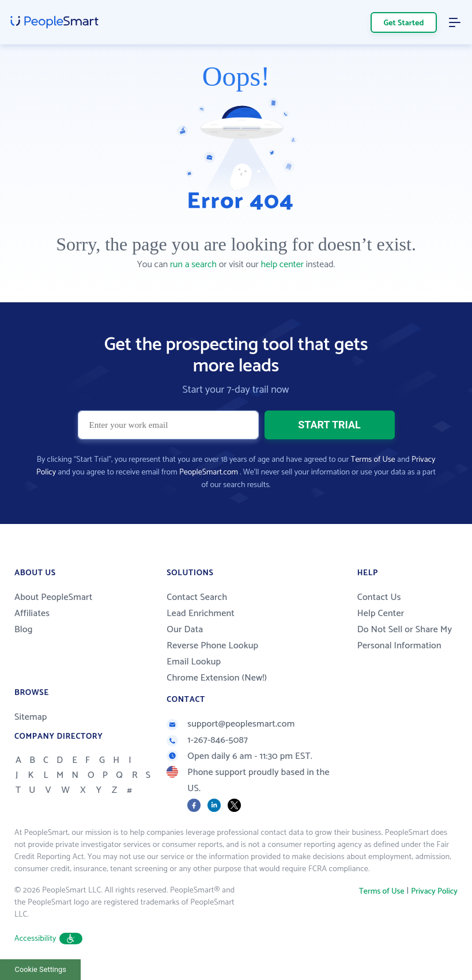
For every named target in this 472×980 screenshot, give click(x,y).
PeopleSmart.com (209, 472)
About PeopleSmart (53, 597)
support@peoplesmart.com (231, 724)
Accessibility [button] (48, 939)
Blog (24, 630)
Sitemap (31, 717)
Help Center (381, 614)
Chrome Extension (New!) (217, 678)
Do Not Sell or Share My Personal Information (405, 638)
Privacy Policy (434, 892)
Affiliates (32, 614)
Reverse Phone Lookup (212, 646)
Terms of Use (373, 460)
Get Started (404, 23)
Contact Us (379, 597)
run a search (193, 265)
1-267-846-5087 (207, 740)
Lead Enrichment (201, 614)
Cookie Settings (41, 969)
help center (282, 265)
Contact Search (197, 597)
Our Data (185, 630)
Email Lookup (194, 662)
